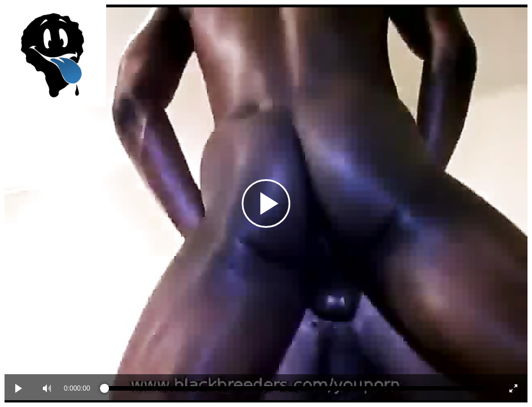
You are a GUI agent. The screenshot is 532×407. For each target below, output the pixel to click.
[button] (47, 388)
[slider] (295, 388)
